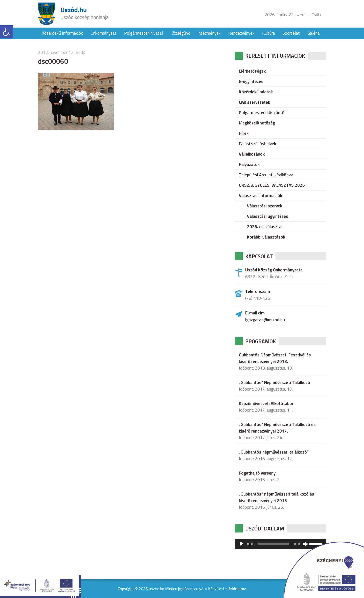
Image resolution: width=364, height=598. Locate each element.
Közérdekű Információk (62, 33)
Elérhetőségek (252, 71)
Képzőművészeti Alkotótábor (266, 403)
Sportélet (291, 33)
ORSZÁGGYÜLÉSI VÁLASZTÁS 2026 (272, 185)
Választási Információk (260, 196)
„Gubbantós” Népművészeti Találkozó (275, 382)
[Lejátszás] (242, 544)
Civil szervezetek (254, 102)
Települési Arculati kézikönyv (266, 175)
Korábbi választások (266, 237)
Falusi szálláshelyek (257, 144)
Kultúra (269, 33)
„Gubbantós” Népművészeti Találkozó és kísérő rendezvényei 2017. (277, 428)
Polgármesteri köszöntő (262, 113)
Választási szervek (265, 206)
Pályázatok (249, 164)
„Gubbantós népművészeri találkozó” (274, 452)
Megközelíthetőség (257, 123)
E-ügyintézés (251, 81)
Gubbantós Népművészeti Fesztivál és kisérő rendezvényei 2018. (275, 358)
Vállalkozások (252, 154)
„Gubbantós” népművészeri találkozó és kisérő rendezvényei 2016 (277, 497)
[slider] (274, 544)
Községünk (180, 33)
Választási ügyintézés (268, 216)
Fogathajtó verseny (257, 473)
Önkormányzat (104, 33)
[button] (7, 32)
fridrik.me (237, 589)
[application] (281, 544)
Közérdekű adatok (256, 92)
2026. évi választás (265, 227)
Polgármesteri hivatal (143, 33)
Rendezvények (241, 33)
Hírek (244, 133)
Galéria (314, 33)
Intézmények (209, 33)
